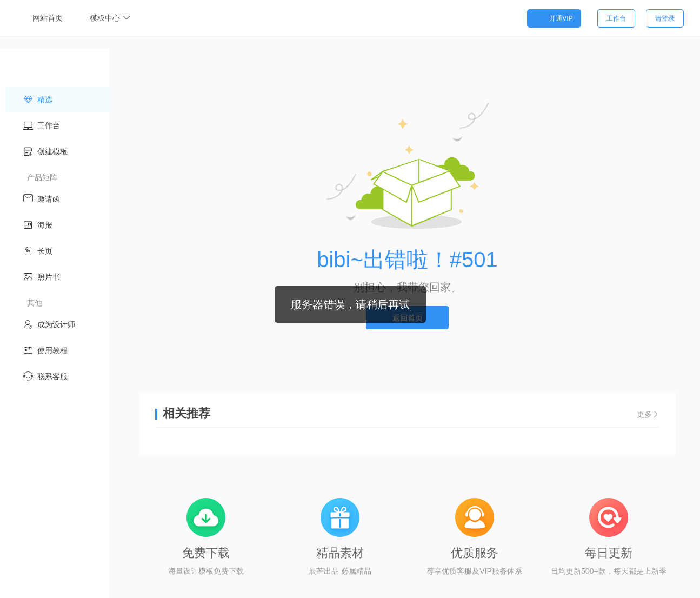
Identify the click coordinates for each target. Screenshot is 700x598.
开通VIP (554, 18)
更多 (648, 415)
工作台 (616, 18)
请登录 (665, 18)
